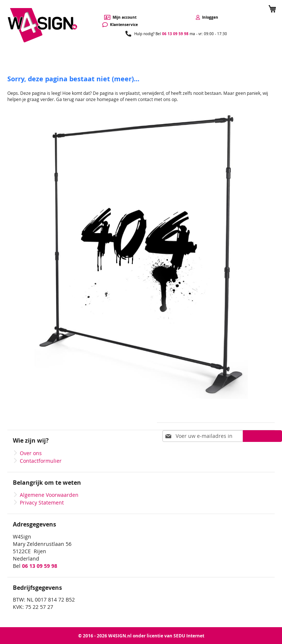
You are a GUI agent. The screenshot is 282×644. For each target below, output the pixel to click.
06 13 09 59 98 (175, 34)
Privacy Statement (42, 502)
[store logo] (42, 25)
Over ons (31, 453)
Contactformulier (41, 461)
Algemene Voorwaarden (49, 495)
